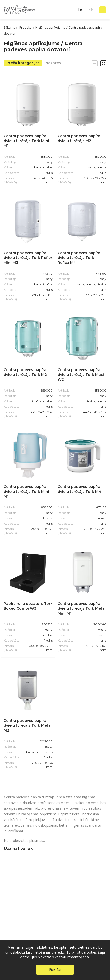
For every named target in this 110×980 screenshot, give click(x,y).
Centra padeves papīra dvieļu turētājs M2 (79, 138)
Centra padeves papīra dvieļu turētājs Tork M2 (25, 372)
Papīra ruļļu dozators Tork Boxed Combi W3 (28, 606)
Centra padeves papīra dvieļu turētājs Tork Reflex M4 (79, 258)
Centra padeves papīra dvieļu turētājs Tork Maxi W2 (81, 375)
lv (80, 10)
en (91, 10)
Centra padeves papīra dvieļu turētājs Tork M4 (79, 489)
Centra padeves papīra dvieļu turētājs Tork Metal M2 (28, 725)
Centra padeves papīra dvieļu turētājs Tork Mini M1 (26, 141)
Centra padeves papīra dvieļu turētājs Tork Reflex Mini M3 (28, 258)
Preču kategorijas (23, 63)
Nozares (53, 63)
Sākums (9, 28)
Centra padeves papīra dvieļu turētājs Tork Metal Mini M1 (82, 608)
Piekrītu (55, 970)
